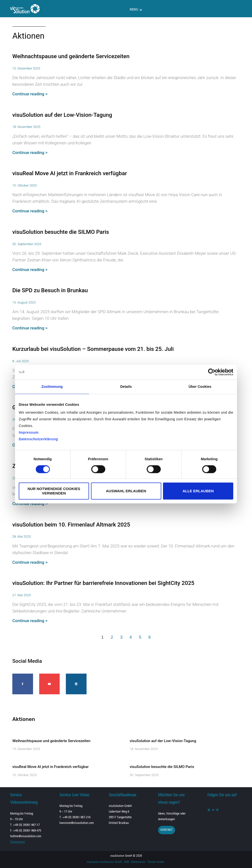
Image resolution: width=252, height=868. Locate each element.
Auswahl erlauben (126, 491)
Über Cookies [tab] (200, 387)
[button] (134, 10)
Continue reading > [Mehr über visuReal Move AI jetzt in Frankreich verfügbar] (30, 211)
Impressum (29, 432)
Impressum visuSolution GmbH (104, 862)
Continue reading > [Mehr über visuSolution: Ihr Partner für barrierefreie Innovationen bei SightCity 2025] (30, 621)
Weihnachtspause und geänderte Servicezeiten (71, 56)
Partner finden (156, 862)
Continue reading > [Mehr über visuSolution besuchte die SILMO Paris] (30, 270)
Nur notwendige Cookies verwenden (54, 491)
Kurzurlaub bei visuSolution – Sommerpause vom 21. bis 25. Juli (93, 349)
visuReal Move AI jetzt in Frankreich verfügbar (70, 173)
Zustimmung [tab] (52, 387)
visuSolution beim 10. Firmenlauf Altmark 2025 (71, 525)
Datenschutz (138, 862)
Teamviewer (18, 842)
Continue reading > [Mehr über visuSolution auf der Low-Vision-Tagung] (30, 153)
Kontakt (167, 830)
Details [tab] (126, 387)
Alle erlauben (198, 491)
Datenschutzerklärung (38, 439)
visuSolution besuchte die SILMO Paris (61, 232)
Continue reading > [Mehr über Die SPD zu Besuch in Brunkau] (30, 328)
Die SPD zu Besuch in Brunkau (50, 290)
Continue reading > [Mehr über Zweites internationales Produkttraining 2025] (30, 504)
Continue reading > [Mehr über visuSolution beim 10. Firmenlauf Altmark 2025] (30, 562)
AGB (126, 862)
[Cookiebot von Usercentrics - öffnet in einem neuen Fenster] (212, 372)
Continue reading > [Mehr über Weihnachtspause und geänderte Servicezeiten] (30, 94)
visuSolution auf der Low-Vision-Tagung (62, 115)
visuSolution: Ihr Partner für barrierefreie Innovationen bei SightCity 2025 (103, 583)
